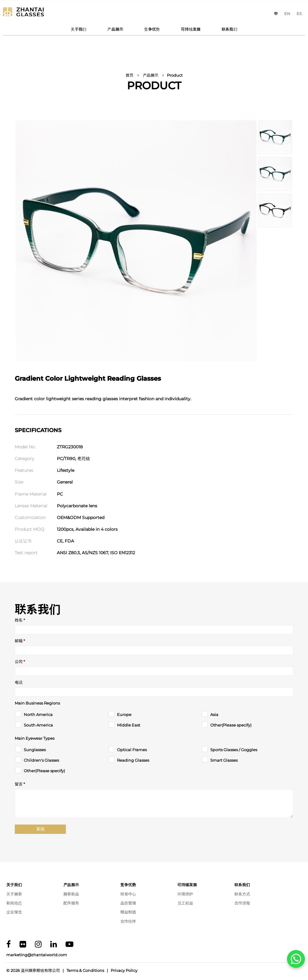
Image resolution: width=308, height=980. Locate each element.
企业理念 (14, 912)
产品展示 (115, 29)
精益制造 (128, 912)
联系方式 (242, 894)
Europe (124, 715)
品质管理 (128, 903)
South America (38, 725)
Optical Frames (132, 750)
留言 (20, 784)
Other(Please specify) (231, 725)
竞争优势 (152, 29)
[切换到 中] (276, 14)
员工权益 (185, 903)
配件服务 (71, 903)
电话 (19, 682)
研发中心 (128, 894)
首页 (129, 75)
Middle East (129, 725)
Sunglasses (35, 750)
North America (38, 715)
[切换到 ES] (299, 14)
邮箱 (20, 641)
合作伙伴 (128, 921)
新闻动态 (14, 903)
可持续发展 (191, 29)
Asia (214, 715)
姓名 (20, 620)
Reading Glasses (133, 760)
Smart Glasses (224, 760)
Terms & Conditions (85, 970)
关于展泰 (14, 894)
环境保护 (185, 894)
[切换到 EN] (287, 14)
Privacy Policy (124, 970)
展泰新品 (71, 894)
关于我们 (79, 29)
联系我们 (229, 29)
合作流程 (242, 903)
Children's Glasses (41, 760)
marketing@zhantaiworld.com (37, 955)
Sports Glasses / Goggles (234, 750)
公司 (20, 662)
